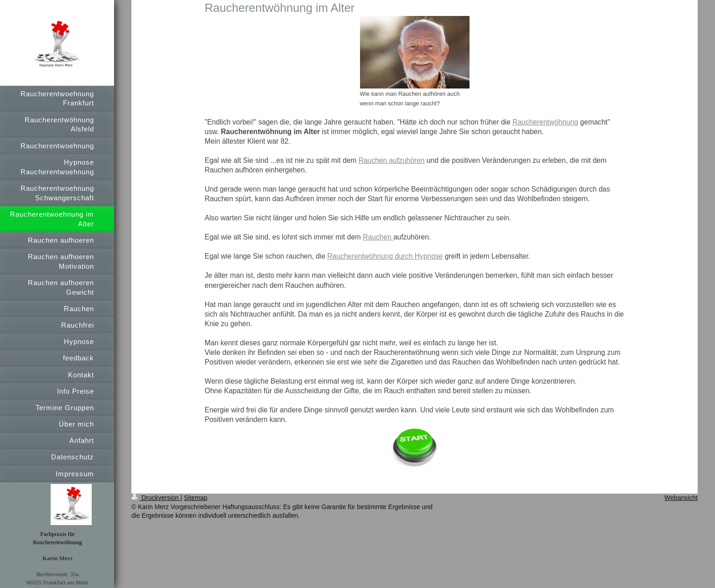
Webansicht (681, 498)
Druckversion (156, 498)
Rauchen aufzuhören (392, 160)
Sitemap (196, 498)
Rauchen (378, 237)
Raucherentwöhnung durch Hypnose (385, 256)
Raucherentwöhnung (545, 122)
